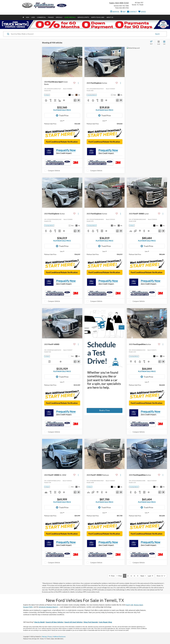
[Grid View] (158, 43)
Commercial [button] (41, 17)
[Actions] (78, 83)
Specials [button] (59, 17)
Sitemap (44, 637)
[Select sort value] (152, 43)
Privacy (50, 637)
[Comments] (75, 100)
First (112, 576)
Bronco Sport (138, 605)
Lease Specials (70, 17)
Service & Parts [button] (83, 17)
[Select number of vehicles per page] (161, 576)
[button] (80, 62)
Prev (119, 576)
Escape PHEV (28, 607)
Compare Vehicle (54, 171)
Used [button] (33, 17)
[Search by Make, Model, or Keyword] (82, 34)
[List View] (164, 43)
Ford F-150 (129, 605)
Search (157, 34)
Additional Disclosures (59, 637)
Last (150, 576)
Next (143, 576)
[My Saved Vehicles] (142, 12)
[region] (62, 125)
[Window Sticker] (79, 100)
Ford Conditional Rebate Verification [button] (62, 142)
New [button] (28, 17)
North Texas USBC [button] (98, 17)
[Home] (23, 17)
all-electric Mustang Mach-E (48, 607)
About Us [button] (110, 17)
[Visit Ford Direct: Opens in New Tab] (64, 639)
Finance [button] (51, 17)
